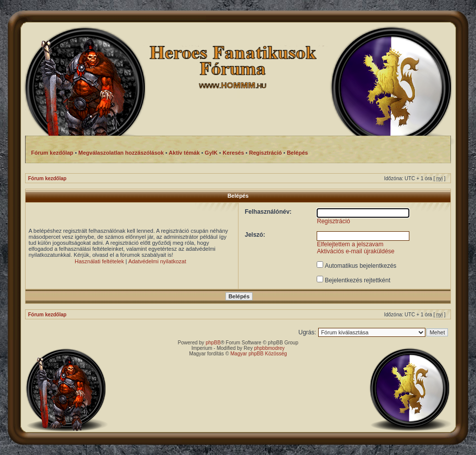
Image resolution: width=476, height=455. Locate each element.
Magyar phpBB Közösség (259, 354)
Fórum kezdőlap (47, 178)
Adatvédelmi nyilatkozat (157, 261)
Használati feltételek (99, 261)
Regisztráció (334, 221)
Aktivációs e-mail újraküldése (356, 251)
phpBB (213, 343)
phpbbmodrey (269, 348)
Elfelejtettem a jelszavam (350, 244)
